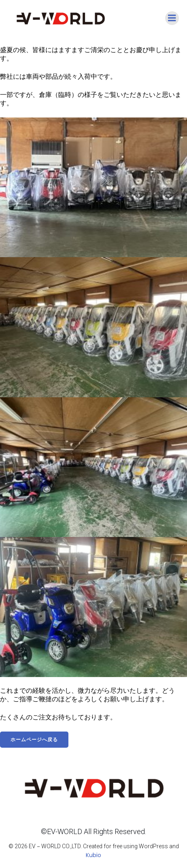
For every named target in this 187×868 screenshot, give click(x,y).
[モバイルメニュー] (172, 18)
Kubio (93, 855)
